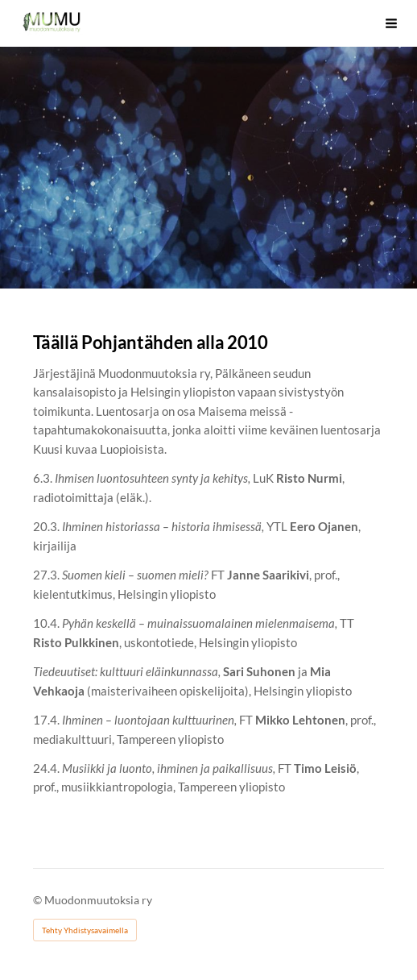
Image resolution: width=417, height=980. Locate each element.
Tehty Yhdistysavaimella (85, 930)
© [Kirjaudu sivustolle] (39, 900)
